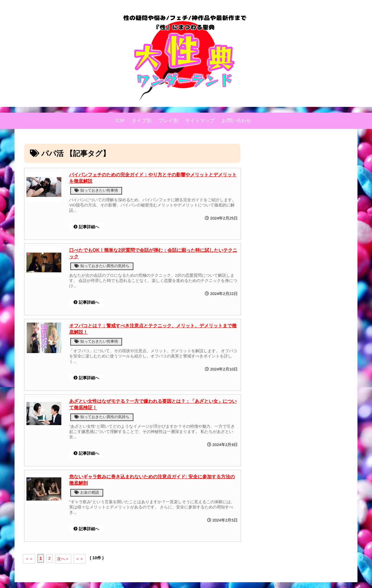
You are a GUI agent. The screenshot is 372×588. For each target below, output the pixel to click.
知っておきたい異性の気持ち (102, 266)
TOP (120, 121)
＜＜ (29, 559)
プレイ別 (168, 121)
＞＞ (80, 559)
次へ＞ (63, 559)
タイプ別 (142, 121)
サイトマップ (200, 121)
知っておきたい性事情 (96, 190)
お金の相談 (87, 492)
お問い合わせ (237, 121)
